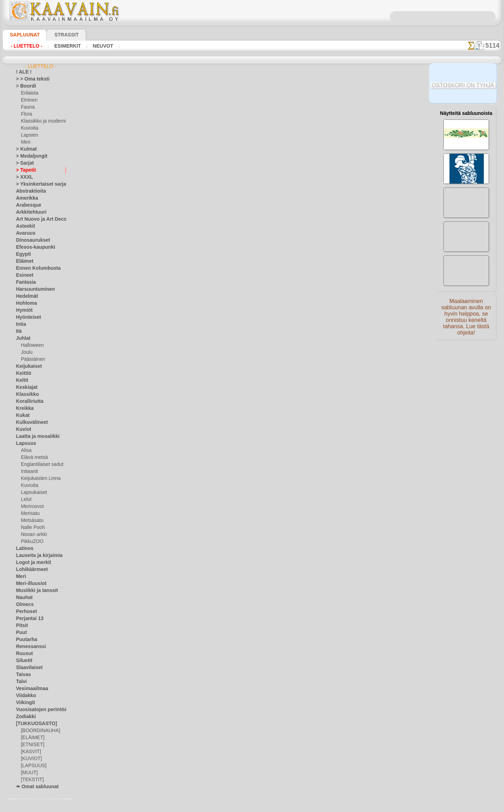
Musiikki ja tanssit (34, 591)
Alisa (26, 450)
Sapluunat (22, 35)
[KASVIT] (30, 752)
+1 (272, 299)
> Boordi (24, 86)
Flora (26, 114)
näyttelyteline (246, 255)
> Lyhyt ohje (133, 281)
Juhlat (22, 338)
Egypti (22, 254)
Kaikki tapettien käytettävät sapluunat (251, 315)
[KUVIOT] (30, 759)
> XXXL (23, 177)
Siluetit (23, 661)
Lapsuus (24, 443)
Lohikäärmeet (29, 570)
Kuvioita (29, 128)
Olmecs (23, 605)
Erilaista (29, 93)
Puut (21, 633)
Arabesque (26, 205)
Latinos (23, 549)
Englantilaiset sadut (40, 465)
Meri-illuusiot (29, 584)
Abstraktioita (29, 191)
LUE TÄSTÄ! (179, 281)
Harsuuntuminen (32, 289)
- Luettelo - (25, 46)
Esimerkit (61, 46)
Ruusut (23, 654)
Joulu (26, 352)
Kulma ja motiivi (337, 154)
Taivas (22, 675)
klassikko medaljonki (337, 139)
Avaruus (24, 233)
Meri (26, 142)
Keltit (21, 380)
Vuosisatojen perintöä (37, 710)
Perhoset (25, 612)
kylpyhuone (287, 255)
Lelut (26, 500)
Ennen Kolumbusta (34, 268)
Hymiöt (23, 310)
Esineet (23, 275)
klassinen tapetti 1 (329, 257)
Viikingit (24, 703)
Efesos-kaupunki (32, 247)
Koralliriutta (28, 401)
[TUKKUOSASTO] (33, 724)
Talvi (20, 682)
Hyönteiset (27, 317)
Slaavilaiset (27, 668)
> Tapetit (24, 170)
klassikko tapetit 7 (337, 147)
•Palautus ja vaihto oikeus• (252, 437)
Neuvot (93, 46)
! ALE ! (22, 72)
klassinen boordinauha (337, 170)
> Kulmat (24, 149)
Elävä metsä (33, 457)
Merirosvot (32, 507)
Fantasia (25, 282)
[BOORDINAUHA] (38, 731)
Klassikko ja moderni (41, 121)
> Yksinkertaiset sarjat (37, 184)
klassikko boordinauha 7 (337, 162)
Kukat (22, 415)
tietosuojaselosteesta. (310, 806)
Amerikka (25, 198)
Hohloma (25, 303)
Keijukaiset (27, 366)
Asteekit (24, 226)
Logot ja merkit (31, 563)
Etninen (28, 100)
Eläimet (23, 261)
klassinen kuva (370, 255)
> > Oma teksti (29, 79)
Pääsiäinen (31, 359)
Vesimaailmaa (29, 689)
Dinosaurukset (30, 240)
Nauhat (23, 598)
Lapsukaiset (33, 493)
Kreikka (23, 408)
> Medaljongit (29, 156)
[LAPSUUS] (32, 766)
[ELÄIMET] (32, 738)
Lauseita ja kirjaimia (36, 556)
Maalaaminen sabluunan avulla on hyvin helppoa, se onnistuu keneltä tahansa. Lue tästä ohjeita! (466, 320)
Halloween (31, 345)
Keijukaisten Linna (39, 479)
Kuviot (22, 429)
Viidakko (24, 696)
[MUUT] (29, 773)
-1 (231, 299)
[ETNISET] (31, 745)
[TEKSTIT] (30, 780)
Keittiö (23, 373)
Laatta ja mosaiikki (34, 436)
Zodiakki (24, 717)
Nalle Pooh (31, 528)
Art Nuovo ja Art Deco (37, 219)
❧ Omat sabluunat (34, 787)
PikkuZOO (30, 542)
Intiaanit (29, 472)
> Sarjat (23, 163)
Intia (21, 324)
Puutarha (25, 640)
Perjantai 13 (27, 619)
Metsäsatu (32, 521)
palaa (252, 299)
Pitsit (21, 626)
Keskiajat (25, 387)
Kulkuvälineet (29, 422)
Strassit (58, 35)
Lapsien (29, 135)
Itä (19, 331)
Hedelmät (25, 296)
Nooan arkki (33, 535)
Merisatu (30, 514)
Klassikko (25, 394)
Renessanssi (28, 647)
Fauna (27, 107)
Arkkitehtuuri (29, 212)
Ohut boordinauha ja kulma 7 (337, 124)
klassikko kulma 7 (337, 131)
